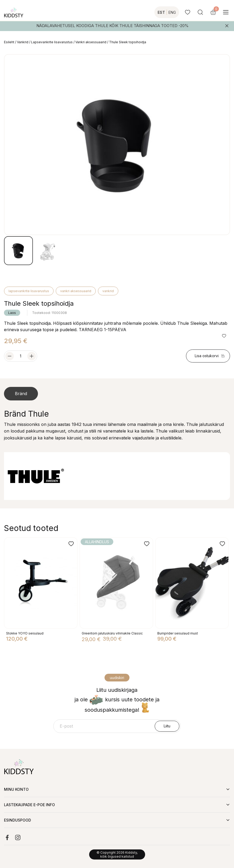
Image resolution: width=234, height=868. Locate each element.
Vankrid (23, 42)
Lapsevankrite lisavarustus (52, 42)
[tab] (21, 394)
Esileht (9, 42)
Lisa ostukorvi (210, 356)
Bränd (21, 394)
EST (161, 12)
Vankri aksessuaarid (91, 42)
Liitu (167, 726)
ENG (172, 12)
